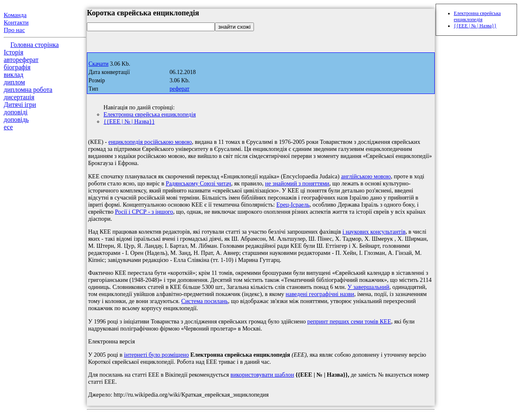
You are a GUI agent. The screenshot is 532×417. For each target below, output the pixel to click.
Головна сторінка (34, 45)
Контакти (16, 22)
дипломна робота (28, 90)
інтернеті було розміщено (156, 355)
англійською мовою (366, 176)
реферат (180, 89)
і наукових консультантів (374, 232)
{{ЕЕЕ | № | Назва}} (129, 121)
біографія (17, 67)
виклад (14, 75)
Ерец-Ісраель (293, 205)
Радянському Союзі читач (198, 183)
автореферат (21, 60)
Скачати (99, 64)
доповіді (16, 112)
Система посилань (205, 301)
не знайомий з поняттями (297, 183)
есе (8, 127)
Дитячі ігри (20, 105)
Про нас (14, 30)
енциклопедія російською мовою (150, 142)
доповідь (16, 120)
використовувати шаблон (262, 375)
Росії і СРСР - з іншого (144, 212)
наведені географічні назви (320, 294)
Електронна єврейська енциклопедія (150, 114)
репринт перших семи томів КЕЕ (349, 321)
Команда (15, 15)
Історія (14, 52)
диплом (14, 82)
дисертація (19, 97)
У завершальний (368, 287)
